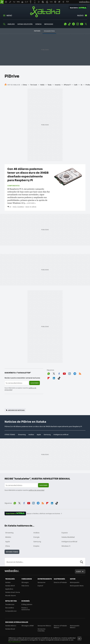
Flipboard (49, 378)
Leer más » (31, 203)
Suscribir (35, 383)
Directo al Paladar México (60, 626)
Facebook (59, 373)
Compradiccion (11, 611)
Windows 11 (66, 546)
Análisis (31, 434)
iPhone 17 (67, 85)
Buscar (82, 562)
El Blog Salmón (27, 604)
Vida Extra (25, 586)
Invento (58, 85)
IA (81, 85)
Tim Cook (34, 85)
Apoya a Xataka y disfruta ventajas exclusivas (43, 513)
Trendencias (10, 604)
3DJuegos (25, 582)
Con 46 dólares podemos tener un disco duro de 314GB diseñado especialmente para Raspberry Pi (28, 174)
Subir (78, 571)
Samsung (47, 434)
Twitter (86, 24)
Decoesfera (10, 608)
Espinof (40, 586)
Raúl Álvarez (18, 207)
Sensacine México (44, 626)
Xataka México (11, 626)
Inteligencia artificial (61, 434)
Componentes (13, 186)
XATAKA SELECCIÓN (25, 24)
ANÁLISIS (11, 24)
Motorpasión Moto (77, 586)
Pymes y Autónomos (26, 609)
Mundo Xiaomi (10, 595)
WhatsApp (65, 24)
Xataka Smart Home (13, 592)
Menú (9, 15)
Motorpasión (75, 582)
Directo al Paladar (60, 582)
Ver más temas (12, 552)
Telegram (73, 24)
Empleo (36, 546)
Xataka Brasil (10, 629)
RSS (80, 373)
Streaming (22, 434)
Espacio (65, 533)
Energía (36, 537)
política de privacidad (36, 490)
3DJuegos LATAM (28, 626)
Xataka (45, 12)
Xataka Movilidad (68, 537)
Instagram (78, 24)
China (25, 85)
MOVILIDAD (49, 24)
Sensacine (41, 582)
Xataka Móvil (10, 586)
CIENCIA (38, 24)
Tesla (50, 85)
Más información (15, 642)
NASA (42, 85)
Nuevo (80, 15)
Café (76, 85)
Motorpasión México (75, 626)
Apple (39, 434)
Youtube (82, 24)
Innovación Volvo (49, 31)
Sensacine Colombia (41, 630)
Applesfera (9, 589)
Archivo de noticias (16, 410)
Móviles (8, 537)
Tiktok (69, 24)
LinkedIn (54, 378)
